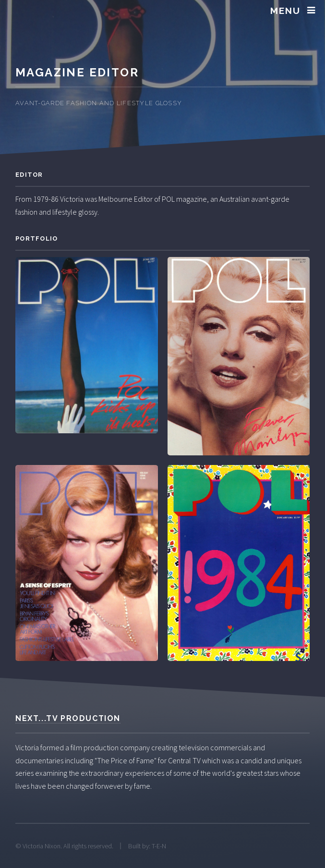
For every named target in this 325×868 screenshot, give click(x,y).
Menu (285, 11)
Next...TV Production (68, 718)
